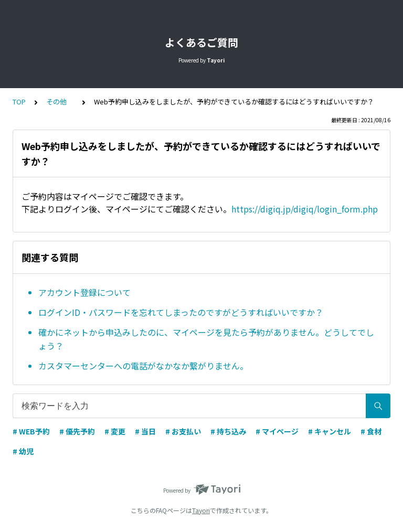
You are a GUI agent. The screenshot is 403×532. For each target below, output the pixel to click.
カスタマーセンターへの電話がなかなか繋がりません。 (143, 366)
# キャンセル (330, 431)
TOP (19, 102)
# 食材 (371, 431)
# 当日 (145, 431)
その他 (60, 102)
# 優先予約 (77, 431)
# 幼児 (23, 451)
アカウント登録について (84, 292)
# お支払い (183, 431)
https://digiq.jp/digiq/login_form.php (305, 209)
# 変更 (115, 431)
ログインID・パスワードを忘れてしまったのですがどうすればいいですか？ (181, 312)
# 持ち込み (228, 431)
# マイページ (277, 431)
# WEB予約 (31, 431)
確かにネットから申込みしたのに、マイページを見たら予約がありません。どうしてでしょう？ (206, 339)
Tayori (201, 510)
